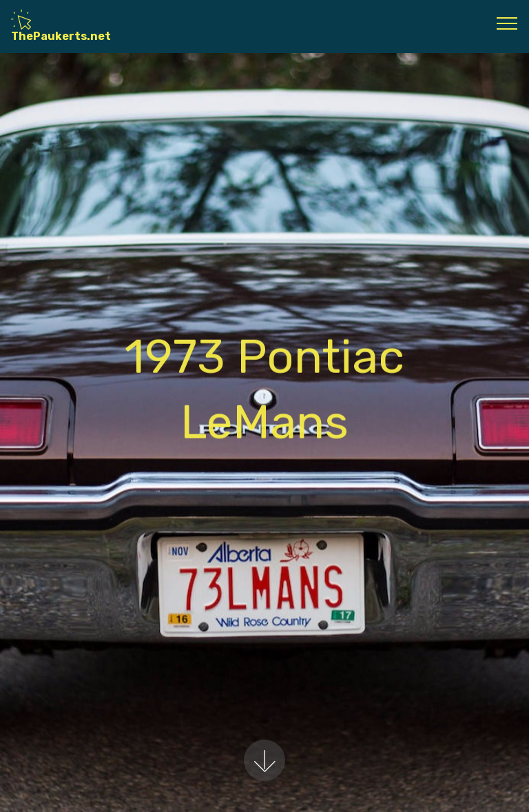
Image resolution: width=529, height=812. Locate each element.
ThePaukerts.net (61, 26)
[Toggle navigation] (507, 23)
